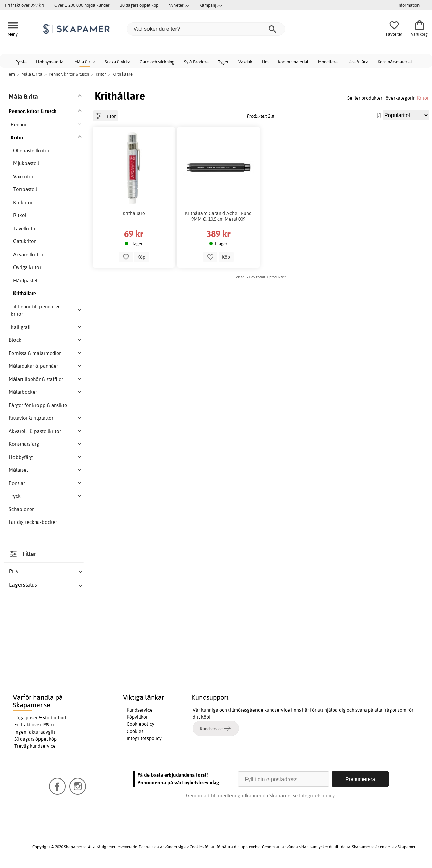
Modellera (328, 62)
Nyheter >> (179, 5)
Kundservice (140, 710)
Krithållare (134, 213)
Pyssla (21, 62)
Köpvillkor (137, 717)
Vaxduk (245, 62)
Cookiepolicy (140, 724)
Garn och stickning (157, 62)
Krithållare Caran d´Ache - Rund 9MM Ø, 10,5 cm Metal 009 (218, 216)
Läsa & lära (358, 62)
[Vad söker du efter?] (206, 29)
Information (408, 5)
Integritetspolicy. (317, 796)
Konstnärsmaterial (395, 62)
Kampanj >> (211, 5)
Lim (265, 62)
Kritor (423, 98)
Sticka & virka (117, 62)
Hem (10, 74)
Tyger (223, 62)
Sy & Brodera (196, 62)
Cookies (135, 731)
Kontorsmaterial (293, 62)
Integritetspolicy (144, 738)
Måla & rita (85, 62)
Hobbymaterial (50, 62)
